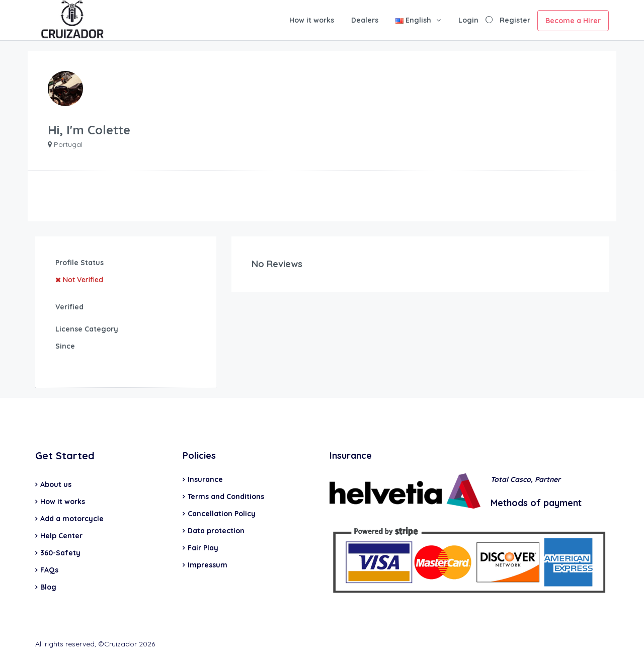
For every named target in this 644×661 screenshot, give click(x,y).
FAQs (49, 570)
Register (515, 20)
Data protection (216, 531)
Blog (48, 587)
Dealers (365, 20)
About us (56, 484)
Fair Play (203, 548)
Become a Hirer (573, 21)
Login (468, 20)
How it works (312, 20)
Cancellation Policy (222, 514)
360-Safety (60, 553)
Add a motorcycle (72, 519)
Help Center (61, 536)
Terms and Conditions (226, 497)
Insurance (205, 479)
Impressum (208, 565)
